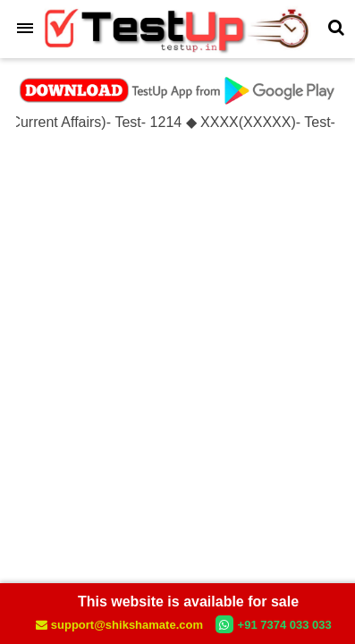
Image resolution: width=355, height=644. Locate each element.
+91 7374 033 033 (274, 624)
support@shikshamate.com (121, 625)
